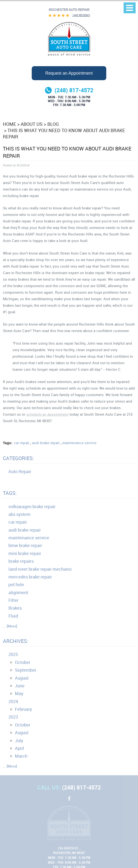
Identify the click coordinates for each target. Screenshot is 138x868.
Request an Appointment (69, 73)
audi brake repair (46, 443)
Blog (53, 124)
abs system (19, 514)
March (21, 756)
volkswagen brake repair (32, 506)
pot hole (16, 584)
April (19, 748)
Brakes (15, 608)
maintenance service (79, 443)
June (20, 686)
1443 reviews (81, 15)
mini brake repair (25, 553)
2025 (13, 654)
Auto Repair (20, 471)
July (19, 740)
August (22, 678)
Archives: (16, 641)
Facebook (69, 801)
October (23, 662)
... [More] (10, 626)
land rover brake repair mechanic (40, 569)
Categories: (18, 458)
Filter (13, 600)
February (23, 709)
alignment (18, 592)
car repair (22, 443)
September (26, 670)
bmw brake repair (25, 545)
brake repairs (21, 561)
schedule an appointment (47, 414)
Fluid (13, 616)
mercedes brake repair (30, 577)
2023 (13, 717)
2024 (13, 701)
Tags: (10, 493)
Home (9, 124)
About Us (32, 124)
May (19, 693)
